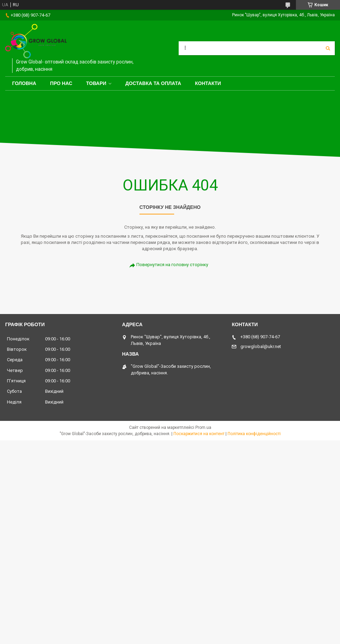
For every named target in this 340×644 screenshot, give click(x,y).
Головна (24, 83)
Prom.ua (203, 427)
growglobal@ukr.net (261, 346)
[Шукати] (328, 48)
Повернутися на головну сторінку (172, 265)
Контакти (208, 83)
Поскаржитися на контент (199, 434)
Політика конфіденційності (254, 434)
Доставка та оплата (153, 83)
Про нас (61, 83)
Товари (96, 83)
